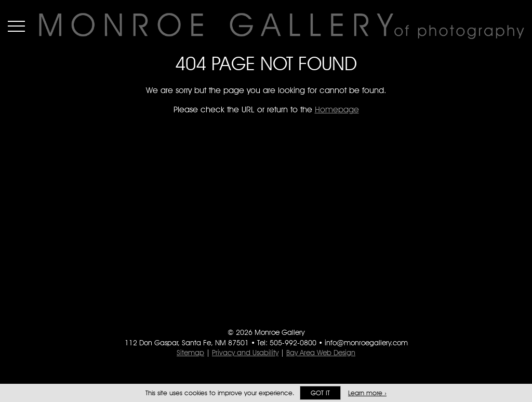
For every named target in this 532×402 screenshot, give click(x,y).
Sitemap (190, 353)
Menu (16, 26)
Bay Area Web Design (321, 353)
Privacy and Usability (245, 353)
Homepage (337, 109)
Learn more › (367, 393)
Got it (320, 393)
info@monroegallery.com (366, 343)
